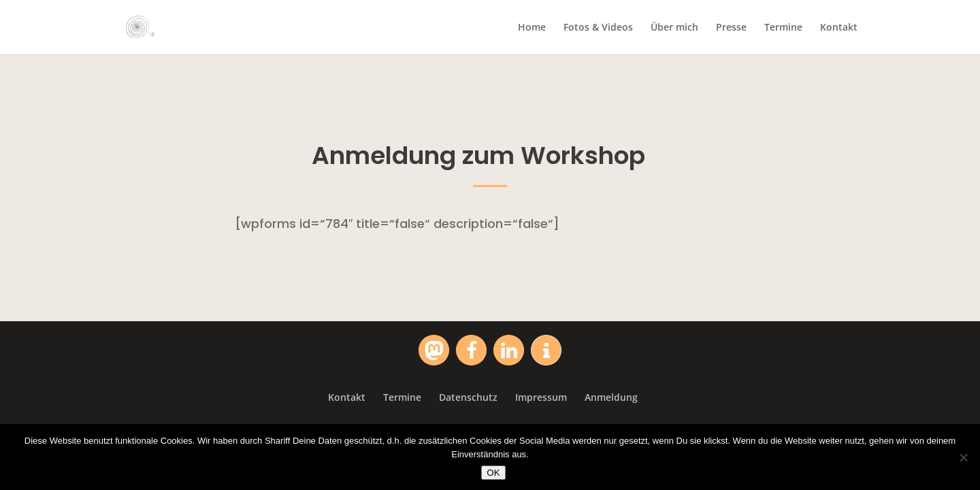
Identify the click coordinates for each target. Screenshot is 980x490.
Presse (731, 28)
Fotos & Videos (598, 28)
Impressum (541, 397)
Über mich (674, 28)
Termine (783, 28)
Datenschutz (468, 397)
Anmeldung (611, 397)
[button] (434, 350)
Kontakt (839, 28)
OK (493, 473)
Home (532, 28)
